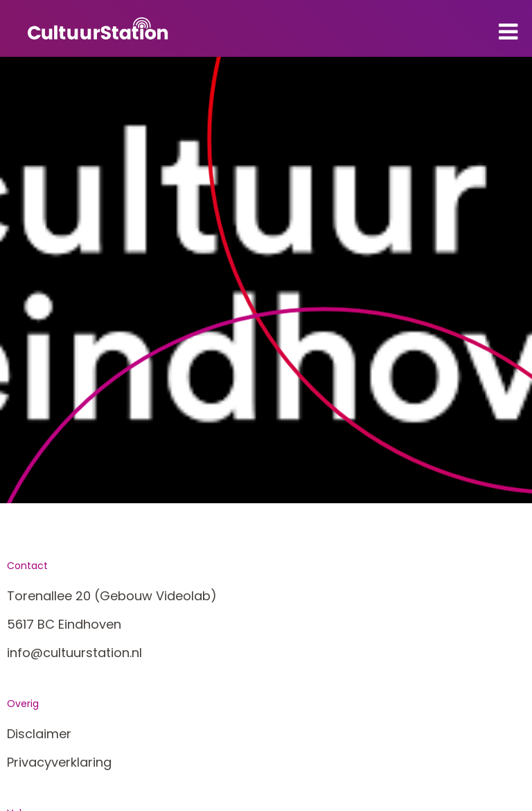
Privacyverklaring (59, 762)
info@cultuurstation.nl (74, 653)
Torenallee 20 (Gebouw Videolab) (112, 596)
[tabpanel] (266, 280)
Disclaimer (39, 734)
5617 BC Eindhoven (64, 624)
